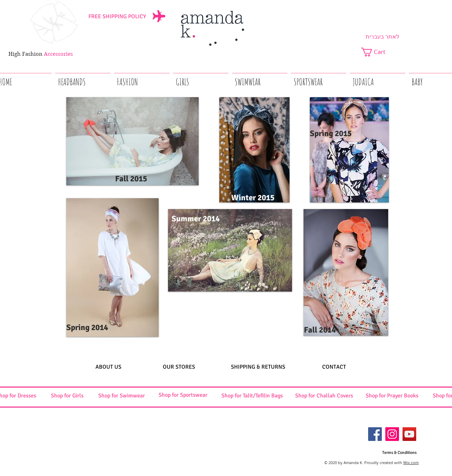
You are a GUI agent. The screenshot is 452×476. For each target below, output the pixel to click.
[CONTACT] (334, 367)
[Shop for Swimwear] (121, 396)
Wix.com (411, 462)
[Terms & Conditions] (399, 453)
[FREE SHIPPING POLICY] (117, 16)
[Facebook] (375, 434)
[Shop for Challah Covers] (324, 396)
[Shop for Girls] (67, 396)
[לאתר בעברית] (383, 37)
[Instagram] (392, 434)
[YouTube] (409, 434)
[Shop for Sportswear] (183, 395)
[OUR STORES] (179, 367)
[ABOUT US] (108, 367)
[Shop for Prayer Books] (392, 396)
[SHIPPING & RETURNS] (258, 367)
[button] (378, 52)
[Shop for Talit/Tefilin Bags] (252, 396)
